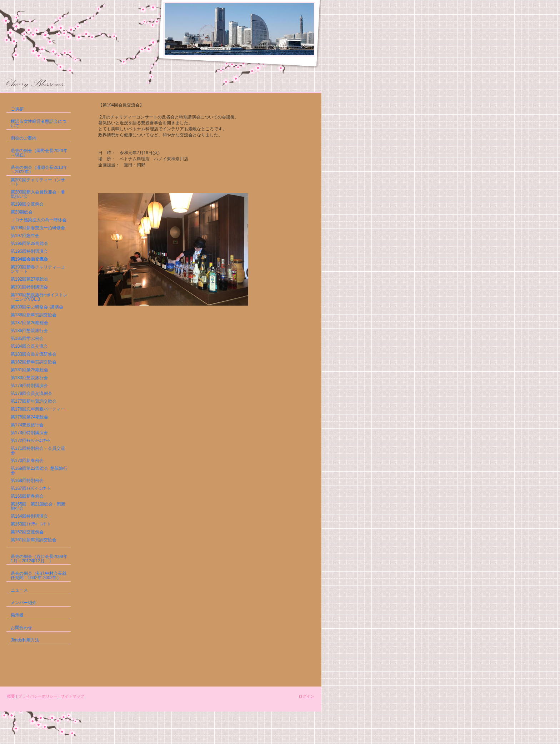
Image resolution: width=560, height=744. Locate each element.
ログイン (306, 696)
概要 (11, 696)
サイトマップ (72, 696)
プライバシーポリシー (38, 696)
